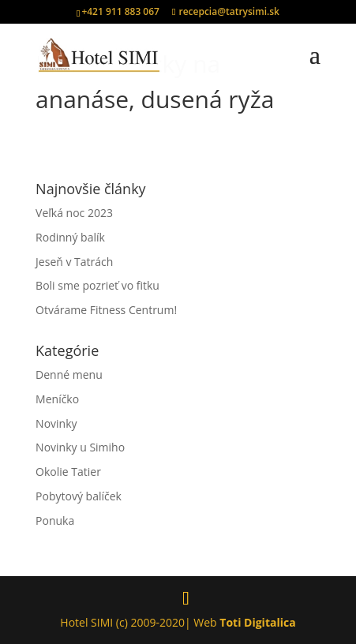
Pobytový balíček (79, 496)
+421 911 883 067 (120, 11)
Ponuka (55, 520)
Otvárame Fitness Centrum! (106, 310)
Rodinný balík (70, 237)
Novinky (56, 423)
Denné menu (69, 374)
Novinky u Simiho (80, 447)
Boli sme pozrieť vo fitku (97, 285)
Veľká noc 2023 (74, 213)
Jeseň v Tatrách (74, 262)
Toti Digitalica (257, 622)
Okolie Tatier (68, 472)
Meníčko (57, 399)
